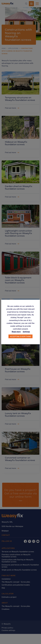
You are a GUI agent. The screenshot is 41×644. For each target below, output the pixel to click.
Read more (16, 332)
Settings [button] (26, 332)
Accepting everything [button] (21, 336)
